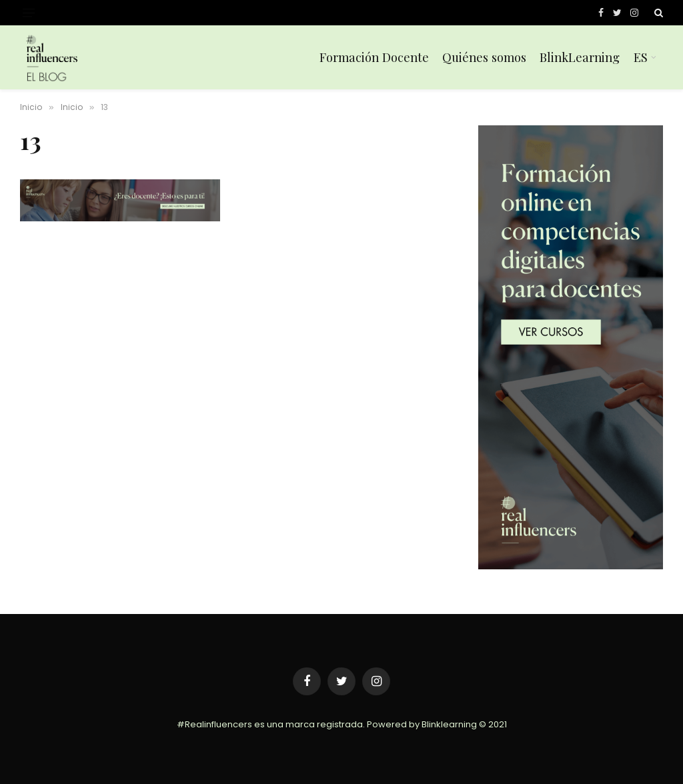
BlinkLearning (580, 57)
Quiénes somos (484, 57)
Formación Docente (374, 57)
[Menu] (29, 13)
